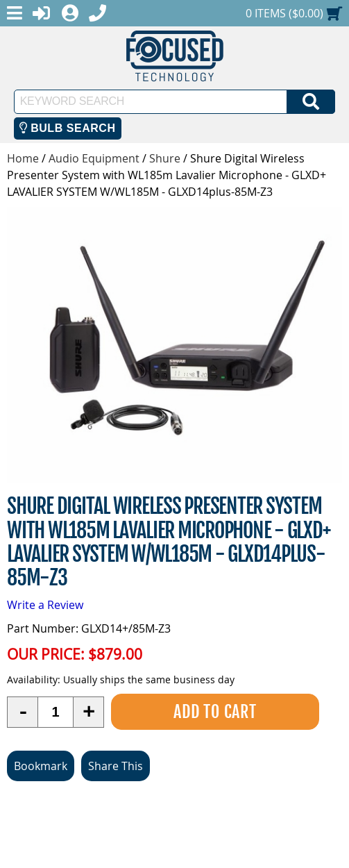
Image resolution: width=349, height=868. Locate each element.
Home (23, 158)
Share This (116, 766)
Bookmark (41, 766)
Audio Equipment (94, 158)
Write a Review (45, 605)
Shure (165, 158)
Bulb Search (68, 128)
